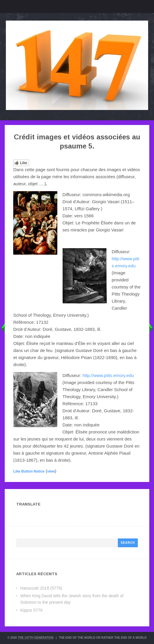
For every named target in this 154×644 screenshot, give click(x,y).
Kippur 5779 (31, 610)
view (51, 471)
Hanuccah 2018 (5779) (41, 588)
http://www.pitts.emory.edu (108, 375)
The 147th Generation (36, 638)
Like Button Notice (29, 471)
